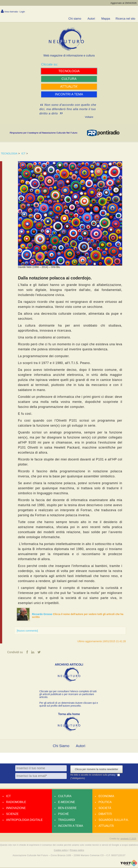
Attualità (106, 826)
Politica (105, 802)
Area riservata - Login (15, 12)
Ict (8, 796)
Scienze (12, 814)
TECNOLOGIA (9, 153)
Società (105, 808)
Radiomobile (16, 802)
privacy (112, 775)
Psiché (63, 814)
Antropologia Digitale (24, 820)
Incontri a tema (71, 826)
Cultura (65, 796)
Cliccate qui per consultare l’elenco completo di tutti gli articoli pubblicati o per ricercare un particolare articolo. (68, 694)
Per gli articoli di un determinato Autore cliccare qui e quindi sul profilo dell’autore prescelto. (69, 704)
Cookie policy (61, 850)
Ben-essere (67, 808)
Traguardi (66, 820)
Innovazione (16, 808)
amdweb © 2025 (128, 839)
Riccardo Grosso (42, 614)
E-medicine (66, 802)
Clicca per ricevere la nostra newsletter (96, 769)
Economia (106, 796)
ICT (23, 153)
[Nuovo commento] (27, 631)
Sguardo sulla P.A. (114, 820)
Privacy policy (77, 850)
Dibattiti (105, 814)
